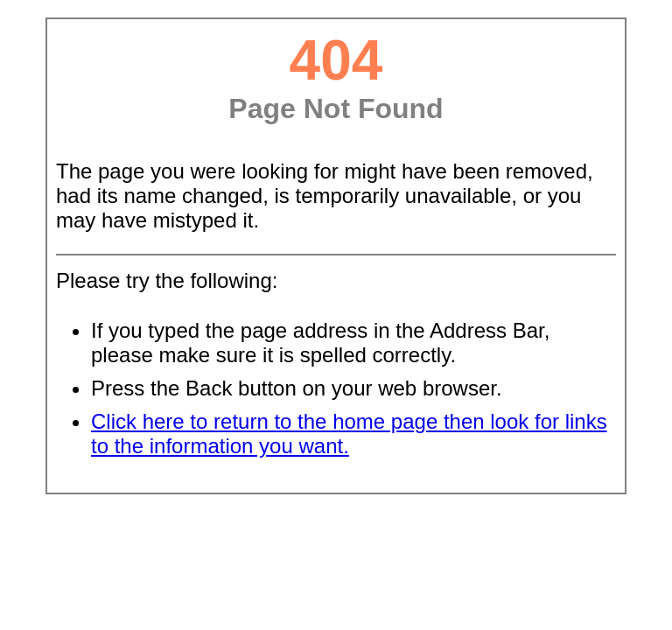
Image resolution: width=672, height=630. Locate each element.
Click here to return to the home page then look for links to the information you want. (349, 434)
